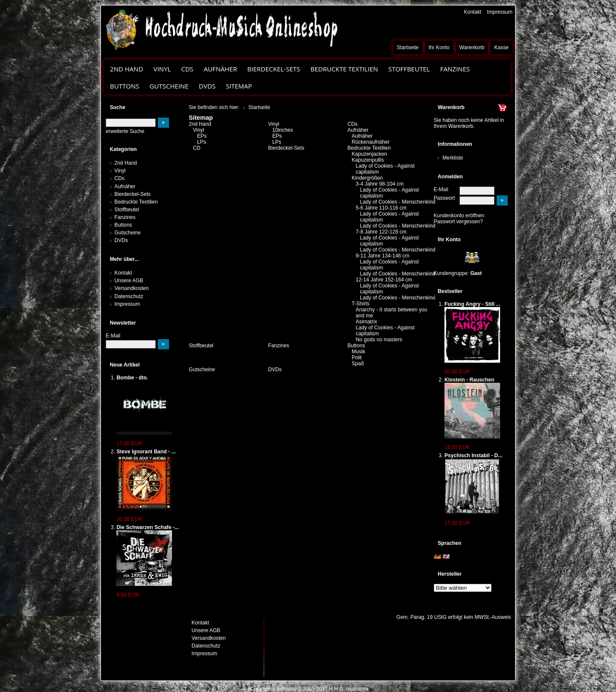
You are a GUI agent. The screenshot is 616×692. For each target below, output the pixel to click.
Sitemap (239, 86)
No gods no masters (379, 340)
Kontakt (472, 12)
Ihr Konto (439, 47)
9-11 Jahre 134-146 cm (383, 256)
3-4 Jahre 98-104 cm (380, 184)
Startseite (408, 47)
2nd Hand (127, 69)
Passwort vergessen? (458, 222)
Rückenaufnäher (371, 142)
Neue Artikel (125, 365)
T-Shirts (361, 304)
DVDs (207, 86)
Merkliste (453, 158)
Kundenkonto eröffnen (459, 216)
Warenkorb (472, 47)
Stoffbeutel (409, 69)
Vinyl (162, 69)
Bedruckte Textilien (344, 69)
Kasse (501, 47)
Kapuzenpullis (368, 160)
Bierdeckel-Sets (274, 69)
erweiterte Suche (125, 131)
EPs (202, 136)
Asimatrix (367, 322)
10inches (282, 130)
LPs (202, 142)
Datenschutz (129, 296)
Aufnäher (220, 69)
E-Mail (441, 189)
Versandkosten (132, 288)
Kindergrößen (367, 178)
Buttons (124, 86)
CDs (187, 69)
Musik (358, 352)
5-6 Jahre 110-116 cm (381, 208)
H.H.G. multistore (349, 689)
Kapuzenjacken (369, 154)
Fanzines (455, 69)
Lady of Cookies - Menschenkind (397, 202)
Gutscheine (169, 86)
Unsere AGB (129, 281)
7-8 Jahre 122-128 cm (381, 232)
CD (197, 148)
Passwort (444, 198)
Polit (357, 358)
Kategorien (123, 149)
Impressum (500, 12)
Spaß (358, 364)
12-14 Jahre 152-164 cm (384, 280)
